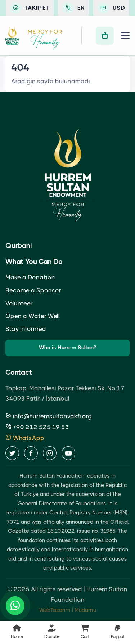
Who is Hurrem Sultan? (67, 348)
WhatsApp (25, 438)
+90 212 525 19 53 (37, 427)
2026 (22, 589)
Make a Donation (30, 277)
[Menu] (125, 36)
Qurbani (19, 246)
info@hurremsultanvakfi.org (49, 416)
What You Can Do (34, 262)
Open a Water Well (33, 316)
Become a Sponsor (33, 290)
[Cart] (105, 36)
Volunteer (19, 303)
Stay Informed (26, 329)
